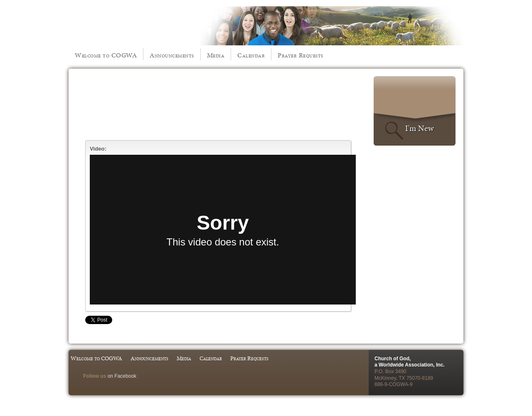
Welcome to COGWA (106, 55)
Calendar (251, 55)
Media (216, 55)
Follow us (95, 376)
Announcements (172, 55)
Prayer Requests (300, 55)
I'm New (420, 128)
